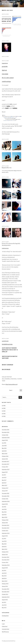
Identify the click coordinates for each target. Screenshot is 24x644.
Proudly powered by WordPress (9, 641)
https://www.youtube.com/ (11, 384)
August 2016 (5, 504)
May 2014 (4, 576)
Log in (3, 624)
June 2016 (4, 509)
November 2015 (6, 528)
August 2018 (5, 440)
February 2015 (5, 552)
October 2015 (5, 531)
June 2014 (4, 573)
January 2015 (5, 555)
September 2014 (6, 565)
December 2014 (6, 557)
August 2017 (5, 472)
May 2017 (4, 480)
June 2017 (4, 478)
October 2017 (5, 467)
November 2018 (6, 432)
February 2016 (5, 520)
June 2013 (4, 605)
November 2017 (6, 464)
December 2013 (6, 589)
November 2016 (6, 496)
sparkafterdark (5, 341)
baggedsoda (5, 63)
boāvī (7, 108)
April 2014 (4, 579)
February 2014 (5, 584)
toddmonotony (5, 248)
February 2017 (5, 488)
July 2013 (4, 602)
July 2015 (4, 539)
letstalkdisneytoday (7, 344)
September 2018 (6, 438)
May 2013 (4, 608)
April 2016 (4, 515)
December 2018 (6, 430)
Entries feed (5, 627)
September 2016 (6, 501)
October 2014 (5, 563)
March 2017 (5, 485)
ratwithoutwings (6, 81)
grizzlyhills (5, 66)
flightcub (4, 70)
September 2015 (6, 533)
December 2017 (6, 462)
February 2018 (5, 456)
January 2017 (5, 491)
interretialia (5, 74)
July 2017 (4, 475)
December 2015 (6, 525)
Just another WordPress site (10, 3)
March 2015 (5, 549)
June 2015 (4, 541)
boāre (8, 106)
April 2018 (4, 451)
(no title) (4, 406)
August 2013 (5, 600)
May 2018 (4, 448)
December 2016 (6, 493)
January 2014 (5, 586)
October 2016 (5, 499)
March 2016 (5, 517)
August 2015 (5, 536)
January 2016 (5, 523)
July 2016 (4, 507)
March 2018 (5, 454)
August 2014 (5, 568)
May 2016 (4, 512)
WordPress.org (5, 632)
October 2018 (5, 435)
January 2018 (5, 459)
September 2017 (6, 470)
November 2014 (6, 560)
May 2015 (4, 544)
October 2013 (5, 594)
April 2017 (4, 483)
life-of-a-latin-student (8, 78)
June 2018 (4, 446)
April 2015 (4, 547)
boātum (15, 108)
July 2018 (4, 443)
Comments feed (5, 629)
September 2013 (6, 597)
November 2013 (6, 592)
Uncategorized (5, 616)
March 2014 (5, 581)
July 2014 (4, 571)
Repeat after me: (7, 168)
